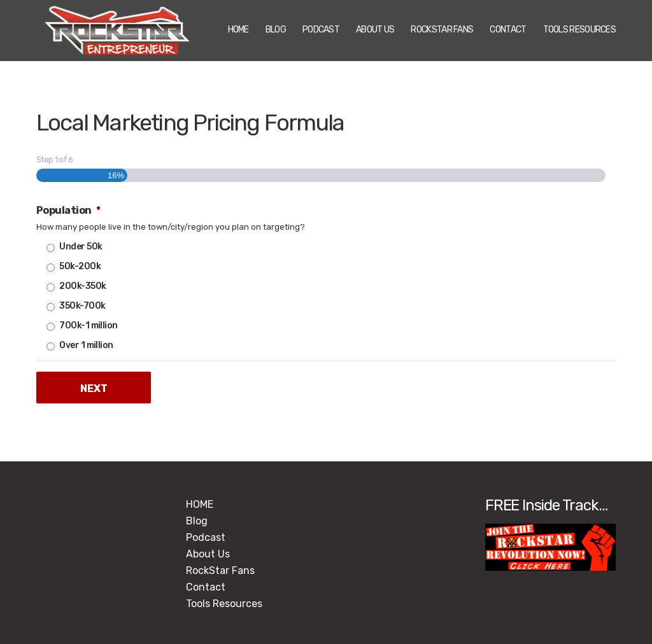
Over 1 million (86, 345)
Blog (276, 30)
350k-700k (82, 306)
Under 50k (81, 247)
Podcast (321, 30)
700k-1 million (88, 325)
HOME (238, 30)
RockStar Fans (442, 30)
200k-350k (82, 286)
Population (68, 210)
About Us (375, 30)
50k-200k (80, 266)
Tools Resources (580, 30)
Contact (508, 30)
